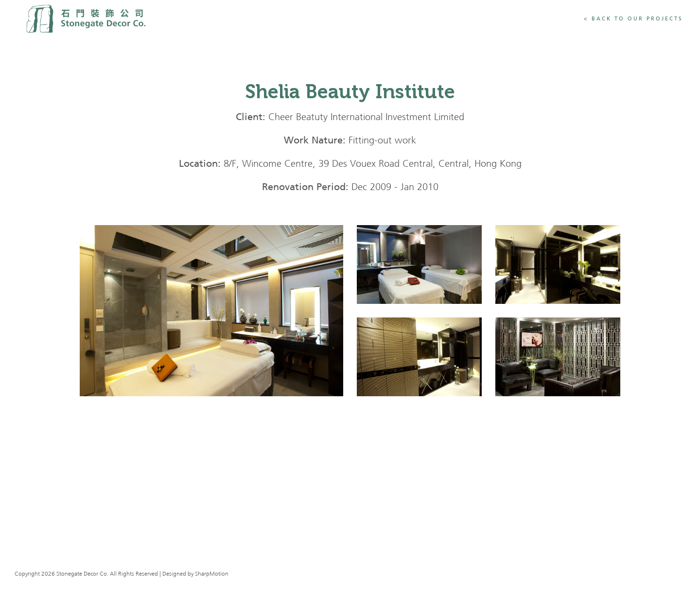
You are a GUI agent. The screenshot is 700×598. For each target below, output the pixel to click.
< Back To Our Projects (633, 19)
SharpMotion (212, 574)
